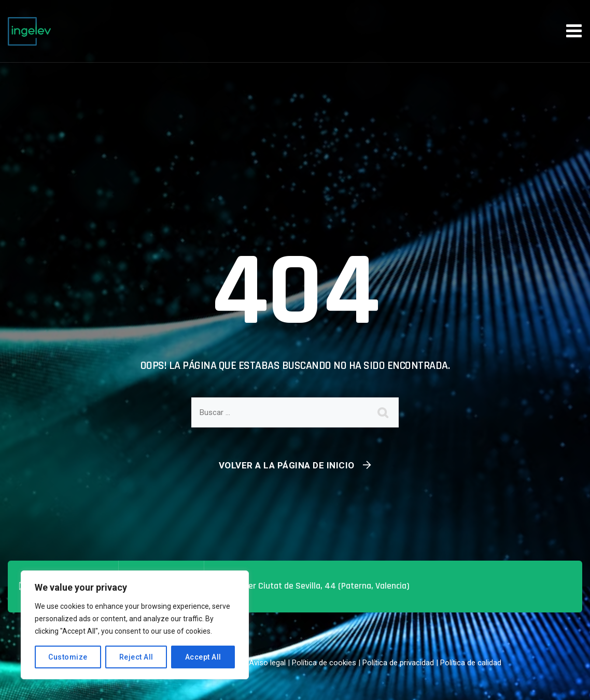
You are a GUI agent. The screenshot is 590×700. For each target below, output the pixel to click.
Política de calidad (471, 663)
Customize (68, 657)
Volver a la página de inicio (287, 465)
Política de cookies (324, 663)
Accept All (203, 657)
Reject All (136, 657)
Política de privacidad (398, 663)
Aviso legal (267, 663)
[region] (135, 625)
